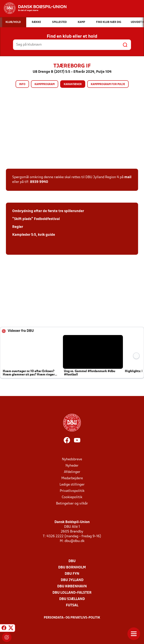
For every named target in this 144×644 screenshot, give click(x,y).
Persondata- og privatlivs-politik (72, 618)
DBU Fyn (72, 574)
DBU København (72, 586)
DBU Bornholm (72, 568)
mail (128, 177)
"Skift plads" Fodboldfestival (36, 219)
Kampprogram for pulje (108, 84)
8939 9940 (39, 182)
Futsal (72, 605)
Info (22, 84)
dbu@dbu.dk (74, 541)
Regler (18, 227)
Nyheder (72, 466)
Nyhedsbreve (72, 459)
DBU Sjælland (72, 599)
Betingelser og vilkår (72, 504)
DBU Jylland (72, 580)
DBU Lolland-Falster (72, 593)
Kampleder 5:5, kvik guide (34, 235)
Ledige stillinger (72, 485)
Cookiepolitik (72, 497)
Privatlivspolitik (72, 491)
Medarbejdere (72, 478)
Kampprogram (45, 84)
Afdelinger (72, 472)
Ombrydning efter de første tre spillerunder (48, 211)
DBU (72, 561)
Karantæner (73, 84)
